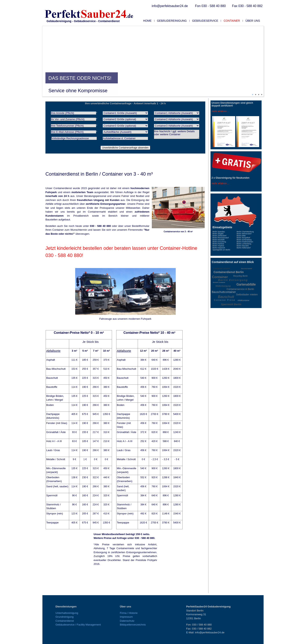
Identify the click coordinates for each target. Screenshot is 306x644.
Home (147, 21)
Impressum (126, 617)
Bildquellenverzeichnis (133, 625)
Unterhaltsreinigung (67, 613)
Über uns (253, 21)
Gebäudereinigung (172, 21)
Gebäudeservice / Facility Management (78, 625)
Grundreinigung (65, 617)
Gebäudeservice (205, 21)
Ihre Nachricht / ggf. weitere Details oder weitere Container (177, 134)
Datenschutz (127, 621)
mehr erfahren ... (220, 111)
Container (232, 21)
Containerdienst (65, 621)
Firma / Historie (129, 613)
